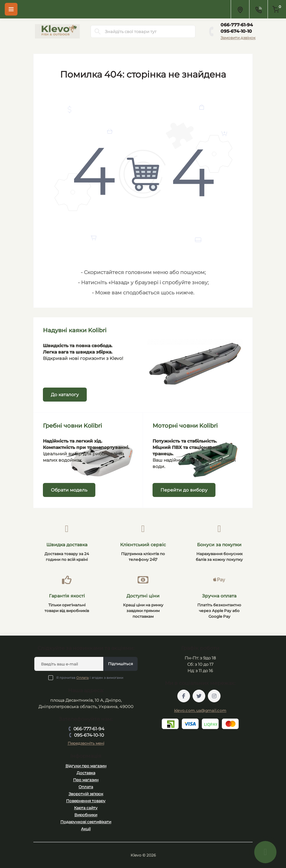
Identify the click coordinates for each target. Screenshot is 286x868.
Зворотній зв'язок (86, 794)
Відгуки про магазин (86, 766)
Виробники (86, 815)
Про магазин (86, 780)
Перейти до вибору (184, 490)
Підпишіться (120, 664)
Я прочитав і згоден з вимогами (90, 678)
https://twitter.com (199, 696)
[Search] (98, 31)
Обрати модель (69, 490)
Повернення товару (86, 801)
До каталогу (65, 395)
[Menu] (11, 9)
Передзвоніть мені (86, 743)
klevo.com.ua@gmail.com (200, 710)
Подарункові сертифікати (86, 822)
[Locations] (240, 9)
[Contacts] (258, 9)
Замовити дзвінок (238, 38)
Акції (86, 829)
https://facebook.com (184, 696)
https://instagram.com (214, 696)
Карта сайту (86, 808)
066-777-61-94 (237, 25)
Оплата (82, 678)
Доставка (86, 773)
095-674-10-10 (236, 31)
